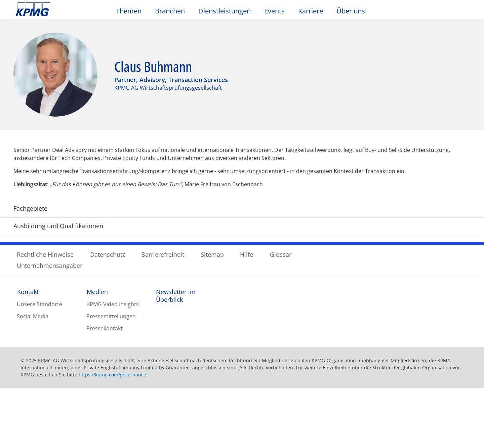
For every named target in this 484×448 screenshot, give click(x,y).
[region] (242, 414)
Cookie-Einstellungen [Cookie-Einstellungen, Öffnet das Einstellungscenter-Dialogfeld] (302, 414)
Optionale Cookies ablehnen (363, 414)
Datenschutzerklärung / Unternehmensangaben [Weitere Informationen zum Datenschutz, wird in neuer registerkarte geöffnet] (196, 441)
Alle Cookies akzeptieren (432, 414)
